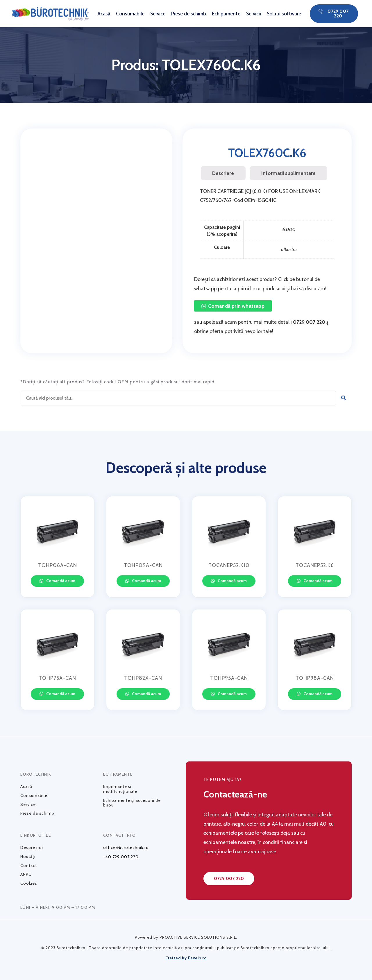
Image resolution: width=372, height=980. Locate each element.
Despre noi (32, 847)
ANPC (26, 874)
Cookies (29, 883)
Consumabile (130, 14)
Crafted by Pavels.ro (186, 958)
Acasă (104, 14)
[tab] (223, 173)
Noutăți (28, 856)
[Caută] (344, 398)
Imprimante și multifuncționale (120, 789)
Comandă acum (60, 581)
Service (158, 14)
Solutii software (284, 14)
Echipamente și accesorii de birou (132, 803)
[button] (334, 14)
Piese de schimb (189, 14)
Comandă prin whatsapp (236, 306)
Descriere (223, 173)
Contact (29, 865)
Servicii (254, 14)
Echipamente (226, 14)
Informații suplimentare (288, 173)
